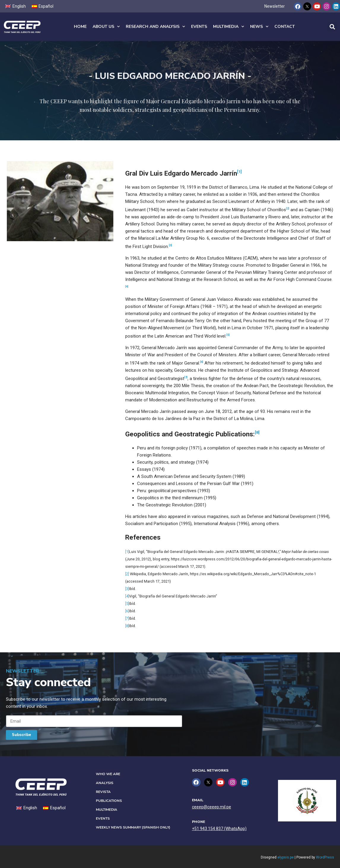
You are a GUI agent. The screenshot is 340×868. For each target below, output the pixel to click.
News (259, 27)
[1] (239, 171)
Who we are (108, 774)
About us (106, 27)
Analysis (105, 783)
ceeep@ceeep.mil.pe (212, 807)
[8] (257, 432)
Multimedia (229, 27)
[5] (127, 604)
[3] (127, 589)
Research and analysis (155, 27)
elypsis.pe (286, 857)
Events (199, 27)
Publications (109, 801)
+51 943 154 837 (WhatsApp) (219, 829)
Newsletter (275, 6)
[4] (127, 596)
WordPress (325, 857)
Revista (103, 792)
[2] (127, 574)
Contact (285, 27)
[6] (127, 611)
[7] (127, 618)
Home (80, 27)
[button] (332, 27)
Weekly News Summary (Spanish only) (133, 827)
